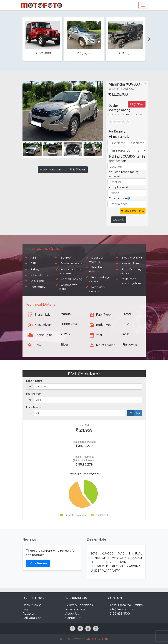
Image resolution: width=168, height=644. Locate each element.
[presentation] (149, 32)
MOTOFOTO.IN (97, 639)
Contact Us (73, 618)
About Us (72, 614)
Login (26, 609)
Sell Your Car (32, 618)
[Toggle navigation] (143, 5)
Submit (119, 220)
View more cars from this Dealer (63, 169)
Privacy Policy (75, 609)
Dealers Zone (32, 605)
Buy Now (137, 104)
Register (28, 614)
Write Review (38, 563)
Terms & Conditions (79, 605)
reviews (138, 115)
